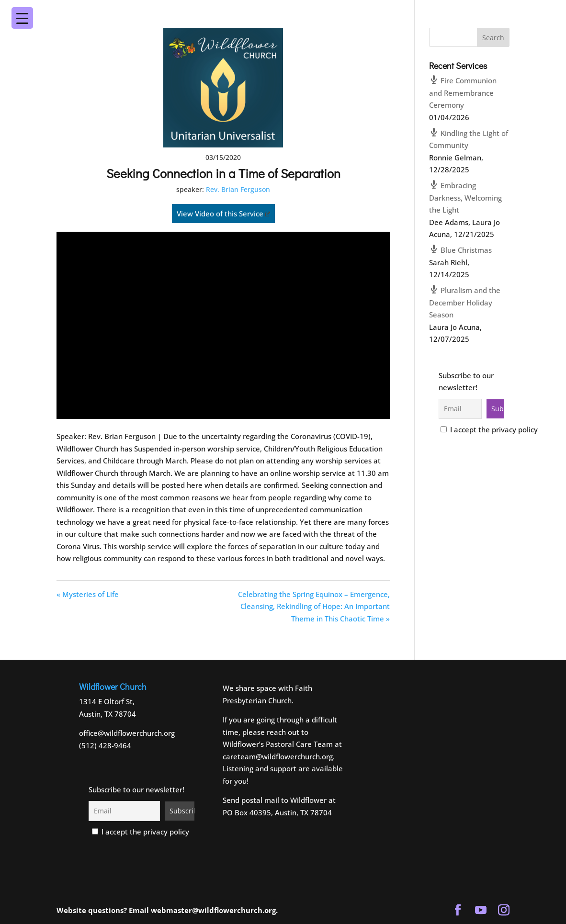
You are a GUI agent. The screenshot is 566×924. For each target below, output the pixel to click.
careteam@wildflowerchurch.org (278, 756)
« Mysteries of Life (88, 594)
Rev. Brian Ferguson (238, 189)
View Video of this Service (224, 214)
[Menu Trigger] (532, 11)
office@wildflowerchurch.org (127, 733)
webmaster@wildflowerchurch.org (213, 910)
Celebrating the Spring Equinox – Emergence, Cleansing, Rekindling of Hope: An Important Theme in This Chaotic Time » (314, 606)
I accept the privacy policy (489, 429)
